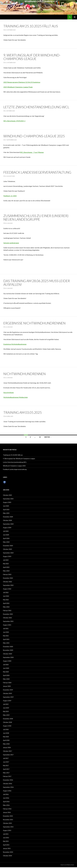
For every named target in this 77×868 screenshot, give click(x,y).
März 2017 (6, 773)
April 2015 (6, 845)
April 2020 (6, 675)
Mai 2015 (6, 841)
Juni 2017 (6, 762)
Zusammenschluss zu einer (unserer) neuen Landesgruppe (36, 218)
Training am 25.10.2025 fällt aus (31, 26)
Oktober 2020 (7, 654)
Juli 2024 (6, 531)
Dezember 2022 (8, 578)
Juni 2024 (6, 535)
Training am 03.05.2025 (23, 412)
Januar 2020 (7, 686)
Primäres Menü (75, 17)
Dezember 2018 (8, 719)
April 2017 (6, 769)
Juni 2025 (6, 506)
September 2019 (8, 697)
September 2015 (8, 827)
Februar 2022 (7, 610)
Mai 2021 (6, 636)
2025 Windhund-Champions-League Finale (18, 87)
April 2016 (6, 802)
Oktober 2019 (7, 693)
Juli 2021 (6, 628)
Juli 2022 (6, 592)
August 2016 (7, 791)
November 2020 (8, 650)
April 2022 (6, 603)
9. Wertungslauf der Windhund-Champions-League (32, 57)
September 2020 (8, 657)
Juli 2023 (6, 560)
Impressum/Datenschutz (67, 865)
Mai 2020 (6, 672)
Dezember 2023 (8, 546)
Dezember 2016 (8, 780)
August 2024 (7, 528)
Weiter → (48, 437)
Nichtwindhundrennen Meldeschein (16, 397)
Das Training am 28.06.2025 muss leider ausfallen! (37, 283)
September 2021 (8, 621)
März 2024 (6, 542)
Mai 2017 (6, 765)
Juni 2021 (6, 632)
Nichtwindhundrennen (25, 374)
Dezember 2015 (8, 816)
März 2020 (6, 679)
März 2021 (6, 643)
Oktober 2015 (7, 823)
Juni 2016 (6, 798)
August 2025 (7, 502)
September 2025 (8, 499)
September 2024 (8, 524)
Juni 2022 (6, 596)
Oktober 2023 (7, 549)
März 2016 (6, 805)
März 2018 (6, 744)
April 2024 (6, 538)
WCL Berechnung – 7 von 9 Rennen (32, 152)
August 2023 (7, 556)
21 (40, 437)
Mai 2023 (6, 564)
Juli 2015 (6, 834)
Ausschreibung (9, 392)
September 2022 (8, 585)
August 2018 (7, 726)
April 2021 (6, 639)
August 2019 (7, 701)
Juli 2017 (6, 758)
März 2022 (6, 607)
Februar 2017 (7, 776)
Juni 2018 (6, 733)
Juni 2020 (6, 668)
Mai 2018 (6, 737)
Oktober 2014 (7, 856)
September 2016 (8, 787)
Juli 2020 (6, 665)
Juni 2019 (6, 708)
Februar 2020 (7, 683)
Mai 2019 (6, 711)
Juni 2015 (6, 838)
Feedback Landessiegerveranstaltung (37, 172)
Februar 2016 (7, 809)
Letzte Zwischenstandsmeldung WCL (36, 107)
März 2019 (6, 715)
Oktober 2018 (7, 722)
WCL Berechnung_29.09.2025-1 (14, 121)
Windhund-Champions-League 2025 (34, 136)
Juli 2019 (6, 704)
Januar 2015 (7, 848)
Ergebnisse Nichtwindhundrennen (34, 323)
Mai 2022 (6, 600)
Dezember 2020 (8, 647)
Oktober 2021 (7, 618)
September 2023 (8, 553)
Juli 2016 (6, 794)
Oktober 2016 (7, 784)
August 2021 (7, 625)
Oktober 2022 (7, 582)
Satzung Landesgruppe (11, 243)
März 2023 (6, 571)
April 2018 (6, 740)
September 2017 (8, 755)
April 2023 (6, 567)
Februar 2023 (7, 574)
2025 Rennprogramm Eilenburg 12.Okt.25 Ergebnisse (22, 82)
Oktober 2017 (7, 751)
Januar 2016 (7, 812)
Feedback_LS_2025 (10, 196)
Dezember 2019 (8, 690)
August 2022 (7, 589)
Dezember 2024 (8, 517)
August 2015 (7, 830)
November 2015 (8, 820)
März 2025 (6, 513)
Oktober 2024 (7, 520)
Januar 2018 (7, 747)
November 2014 (8, 852)
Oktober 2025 (7, 495)
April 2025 (6, 510)
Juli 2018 (6, 729)
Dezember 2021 (8, 614)
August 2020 (7, 661)
